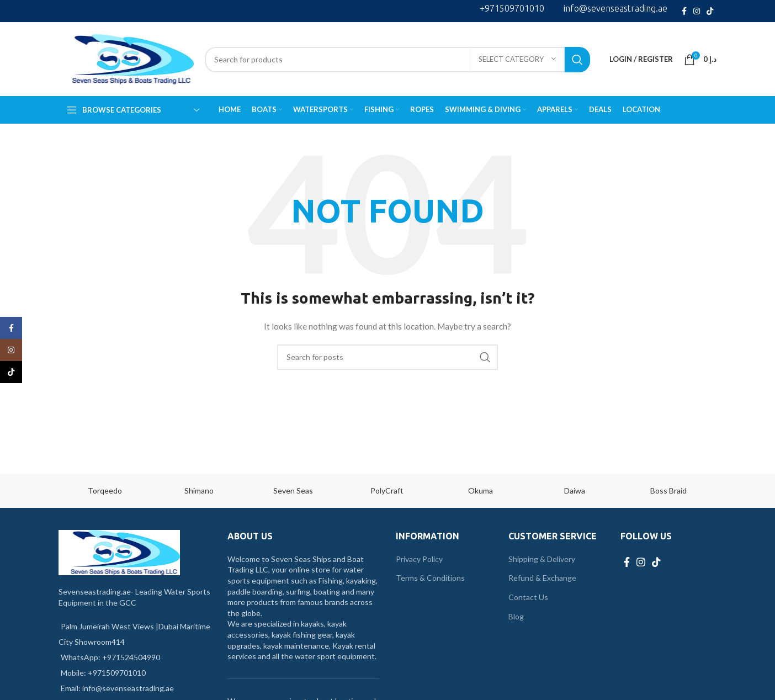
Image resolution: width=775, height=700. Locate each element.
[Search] (397, 60)
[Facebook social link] (684, 11)
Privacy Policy (419, 559)
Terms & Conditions (430, 578)
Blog (516, 616)
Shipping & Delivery (542, 559)
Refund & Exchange (542, 578)
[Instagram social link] (697, 11)
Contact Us (528, 597)
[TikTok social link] (710, 11)
